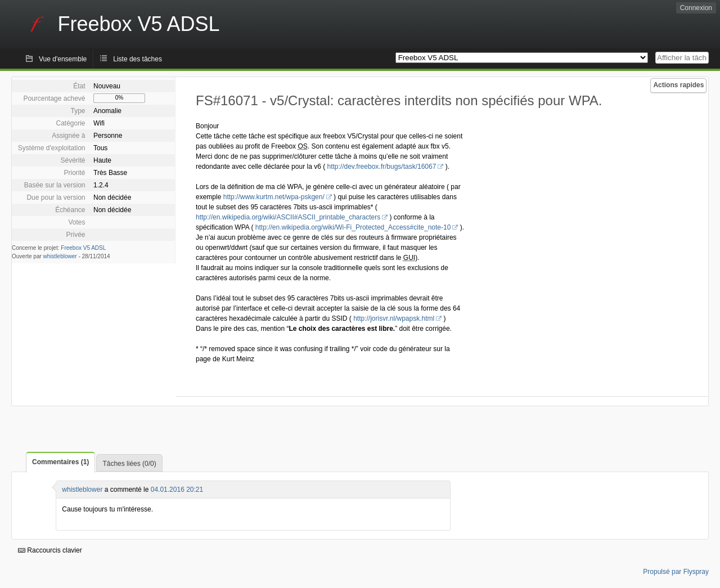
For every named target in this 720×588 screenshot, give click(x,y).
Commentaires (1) (60, 462)
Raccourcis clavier (50, 550)
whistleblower (60, 256)
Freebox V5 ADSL (83, 248)
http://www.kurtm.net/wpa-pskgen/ (274, 197)
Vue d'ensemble (63, 59)
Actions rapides (678, 85)
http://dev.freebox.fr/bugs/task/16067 (381, 167)
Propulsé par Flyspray (676, 572)
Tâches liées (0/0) (129, 464)
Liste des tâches (138, 59)
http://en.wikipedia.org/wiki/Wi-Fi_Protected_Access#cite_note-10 (353, 227)
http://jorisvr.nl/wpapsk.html (394, 318)
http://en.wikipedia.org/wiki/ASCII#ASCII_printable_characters (288, 217)
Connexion (696, 8)
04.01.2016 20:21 (177, 490)
